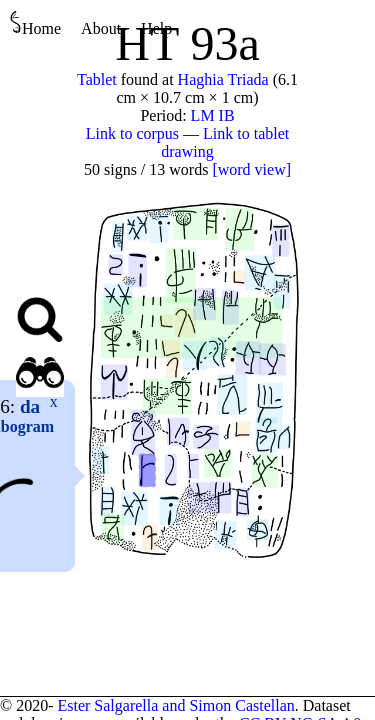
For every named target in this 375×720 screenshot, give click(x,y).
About (101, 28)
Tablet (97, 79)
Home (35, 23)
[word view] (251, 169)
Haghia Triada (223, 79)
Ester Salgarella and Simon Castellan (175, 705)
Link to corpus (132, 133)
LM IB (213, 115)
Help (156, 28)
